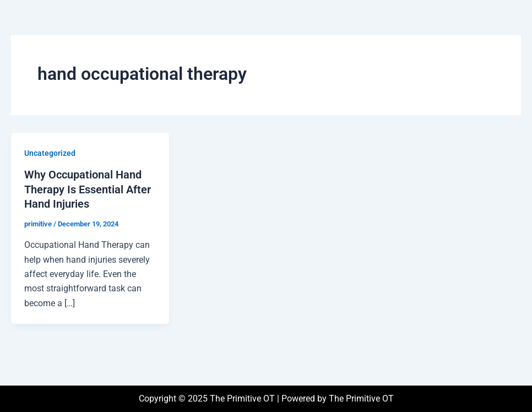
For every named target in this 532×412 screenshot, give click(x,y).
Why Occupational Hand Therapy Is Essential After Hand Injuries (88, 189)
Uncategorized (50, 153)
